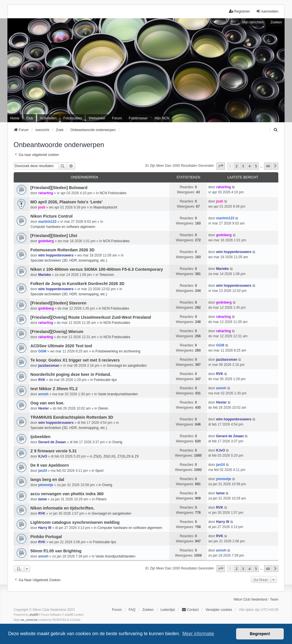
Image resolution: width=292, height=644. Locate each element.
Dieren (103, 408)
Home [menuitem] (15, 118)
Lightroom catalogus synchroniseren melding (75, 522)
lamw (42, 499)
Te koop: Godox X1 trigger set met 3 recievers (75, 360)
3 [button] (243, 166)
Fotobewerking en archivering (118, 351)
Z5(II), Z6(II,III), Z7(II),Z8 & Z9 (116, 456)
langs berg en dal (47, 480)
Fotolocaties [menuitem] (73, 118)
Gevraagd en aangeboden (127, 366)
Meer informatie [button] (198, 634)
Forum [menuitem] (117, 118)
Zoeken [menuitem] (148, 610)
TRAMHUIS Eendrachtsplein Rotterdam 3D (72, 417)
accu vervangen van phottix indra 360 (67, 494)
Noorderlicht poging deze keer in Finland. (71, 374)
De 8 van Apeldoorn (50, 465)
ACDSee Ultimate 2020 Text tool (61, 346)
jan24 (43, 471)
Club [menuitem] (30, 118)
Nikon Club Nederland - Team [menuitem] (256, 599)
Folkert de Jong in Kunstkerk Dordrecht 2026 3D (77, 284)
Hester (43, 408)
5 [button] (256, 166)
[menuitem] (276, 130)
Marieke (45, 275)
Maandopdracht (105, 207)
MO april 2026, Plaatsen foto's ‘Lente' (67, 202)
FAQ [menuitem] (132, 610)
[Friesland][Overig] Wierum (57, 332)
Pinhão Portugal (46, 537)
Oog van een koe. (47, 403)
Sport (99, 471)
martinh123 (47, 222)
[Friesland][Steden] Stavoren (59, 303)
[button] (221, 166)
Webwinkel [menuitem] (97, 118)
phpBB (34, 615)
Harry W (45, 528)
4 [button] (249, 166)
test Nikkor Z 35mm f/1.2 (54, 389)
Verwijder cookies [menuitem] (219, 610)
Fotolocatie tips (105, 380)
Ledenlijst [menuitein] (168, 610)
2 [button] (237, 166)
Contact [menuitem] (190, 610)
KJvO (43, 456)
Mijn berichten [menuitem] (253, 22)
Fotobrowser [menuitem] (138, 118)
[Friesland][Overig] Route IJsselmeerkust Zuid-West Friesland (91, 317)
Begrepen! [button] (260, 634)
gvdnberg (46, 241)
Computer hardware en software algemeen (63, 227)
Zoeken (276, 22)
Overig (117, 442)
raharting (46, 193)
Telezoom (107, 275)
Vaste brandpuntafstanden (118, 394)
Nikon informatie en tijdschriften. (63, 508)
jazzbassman (49, 366)
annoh (43, 394)
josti (42, 207)
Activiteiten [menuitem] (48, 118)
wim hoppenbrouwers (56, 255)
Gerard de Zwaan (52, 442)
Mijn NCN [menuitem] (162, 118)
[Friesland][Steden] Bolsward (59, 188)
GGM (42, 351)
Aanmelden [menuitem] (267, 11)
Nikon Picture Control (52, 216)
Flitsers (101, 499)
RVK (42, 380)
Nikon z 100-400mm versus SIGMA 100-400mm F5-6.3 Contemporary (97, 269)
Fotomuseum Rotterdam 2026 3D (63, 250)
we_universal (29, 620)
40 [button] (268, 166)
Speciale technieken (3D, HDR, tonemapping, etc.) (69, 260)
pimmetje (46, 485)
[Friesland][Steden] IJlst (54, 236)
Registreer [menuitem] (239, 11)
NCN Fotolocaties (113, 193)
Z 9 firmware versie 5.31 (54, 451)
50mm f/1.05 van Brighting (56, 551)
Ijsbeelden (40, 437)
